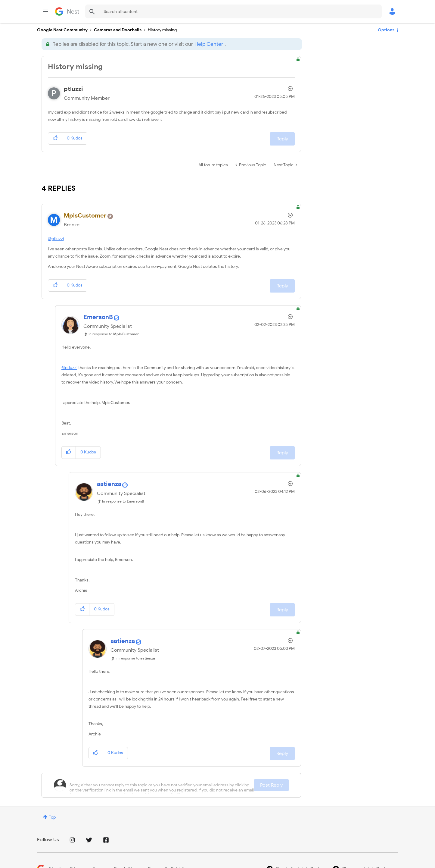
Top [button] (52, 817)
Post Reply (271, 785)
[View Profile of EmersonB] (98, 317)
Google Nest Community (67, 11)
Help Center (209, 44)
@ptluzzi (56, 239)
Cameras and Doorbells (118, 30)
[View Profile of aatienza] (109, 484)
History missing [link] (162, 30)
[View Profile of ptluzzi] (73, 89)
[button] (55, 138)
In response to (114, 334)
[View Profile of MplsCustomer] (85, 216)
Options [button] (386, 30)
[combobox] (233, 11)
